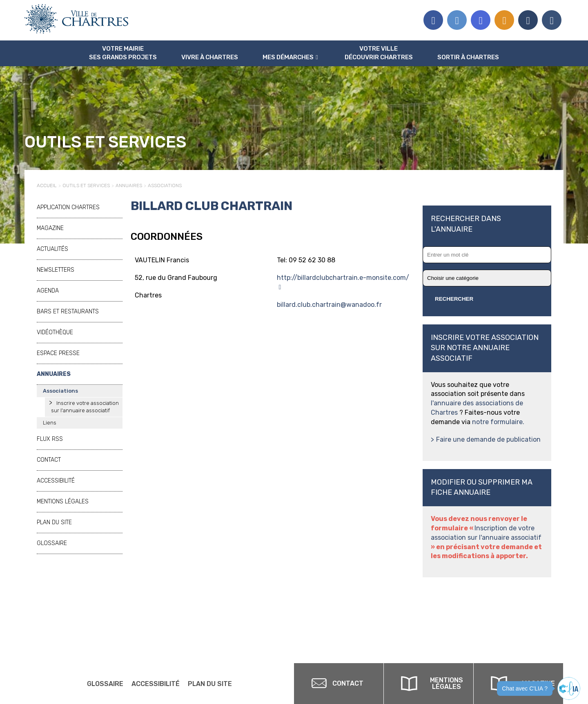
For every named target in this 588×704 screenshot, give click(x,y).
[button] (569, 688)
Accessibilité (56, 481)
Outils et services (86, 185)
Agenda (48, 291)
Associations (165, 185)
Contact (49, 460)
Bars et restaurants (68, 312)
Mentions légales (63, 502)
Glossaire (52, 543)
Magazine (50, 228)
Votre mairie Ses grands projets (123, 53)
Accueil (47, 185)
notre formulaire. (498, 422)
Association (528, 20)
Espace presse (552, 20)
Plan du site (54, 522)
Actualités (52, 249)
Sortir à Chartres (468, 57)
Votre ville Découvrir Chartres (379, 53)
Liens (50, 423)
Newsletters (56, 270)
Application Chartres (68, 207)
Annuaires (129, 185)
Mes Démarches (288, 57)
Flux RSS (504, 20)
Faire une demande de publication (488, 439)
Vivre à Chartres (210, 57)
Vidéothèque (55, 332)
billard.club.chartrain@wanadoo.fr (329, 305)
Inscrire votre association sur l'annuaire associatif (85, 407)
